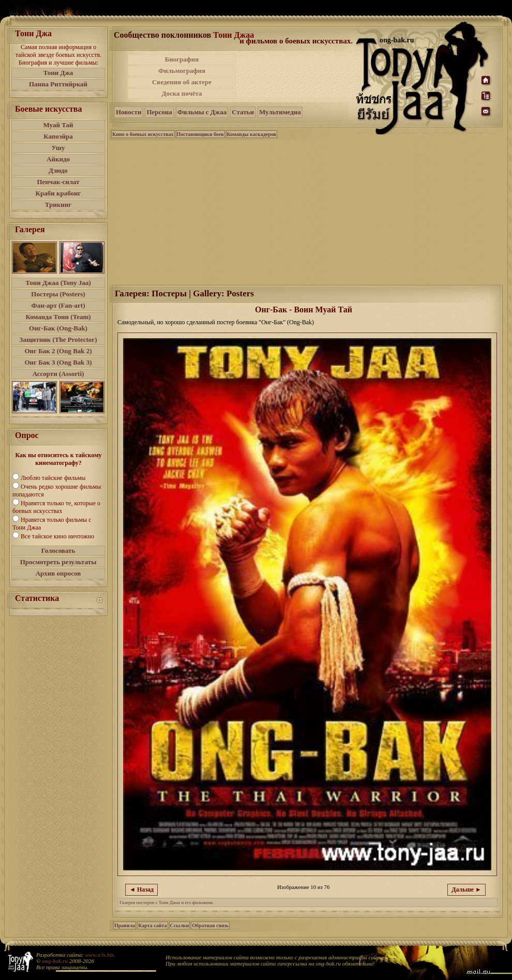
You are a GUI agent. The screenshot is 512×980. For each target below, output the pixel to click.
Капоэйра (58, 136)
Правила (125, 925)
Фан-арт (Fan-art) (58, 305)
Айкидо (58, 159)
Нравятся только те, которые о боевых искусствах (56, 507)
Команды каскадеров (252, 134)
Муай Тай (58, 125)
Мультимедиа (280, 112)
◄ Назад (141, 889)
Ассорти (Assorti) (58, 374)
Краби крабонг (58, 193)
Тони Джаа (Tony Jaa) (58, 283)
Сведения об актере (182, 82)
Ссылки (180, 925)
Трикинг (58, 205)
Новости (129, 112)
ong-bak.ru (55, 961)
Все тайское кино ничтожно (57, 536)
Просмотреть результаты (58, 562)
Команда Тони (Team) (58, 317)
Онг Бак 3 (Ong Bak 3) (58, 362)
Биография (182, 59)
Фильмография (182, 71)
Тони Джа (58, 73)
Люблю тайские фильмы (53, 478)
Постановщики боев (200, 134)
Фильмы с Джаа (202, 112)
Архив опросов (58, 573)
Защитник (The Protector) (58, 340)
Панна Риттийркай (58, 84)
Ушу (58, 148)
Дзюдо (58, 170)
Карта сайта (152, 925)
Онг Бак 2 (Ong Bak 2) (58, 351)
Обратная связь (210, 925)
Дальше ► (466, 889)
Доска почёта (182, 93)
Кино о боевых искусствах (143, 134)
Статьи (243, 112)
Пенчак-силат (58, 182)
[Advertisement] (307, 212)
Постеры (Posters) (58, 294)
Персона (159, 112)
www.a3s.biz (100, 955)
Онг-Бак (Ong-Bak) (58, 328)
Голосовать (58, 551)
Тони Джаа (234, 35)
